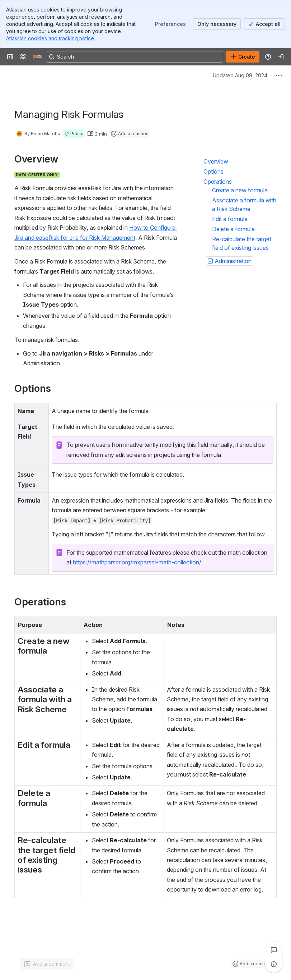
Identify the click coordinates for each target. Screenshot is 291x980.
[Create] (243, 57)
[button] (74, 134)
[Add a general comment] (47, 964)
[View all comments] (274, 950)
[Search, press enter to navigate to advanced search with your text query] (135, 57)
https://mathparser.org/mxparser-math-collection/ (137, 562)
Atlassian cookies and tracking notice (50, 38)
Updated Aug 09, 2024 (240, 75)
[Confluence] (37, 57)
